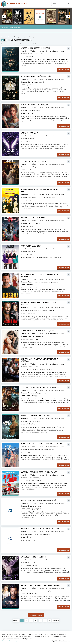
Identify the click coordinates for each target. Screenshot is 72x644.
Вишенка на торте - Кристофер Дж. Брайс (39, 500)
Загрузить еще (36, 615)
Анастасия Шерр (31, 396)
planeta (14, 4)
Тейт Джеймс (30, 424)
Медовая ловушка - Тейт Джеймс (35, 416)
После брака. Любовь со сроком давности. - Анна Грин (40, 275)
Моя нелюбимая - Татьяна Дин (34, 105)
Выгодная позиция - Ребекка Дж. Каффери (39, 472)
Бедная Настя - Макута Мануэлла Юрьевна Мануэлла (39, 360)
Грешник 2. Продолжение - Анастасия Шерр (40, 387)
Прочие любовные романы (55, 51)
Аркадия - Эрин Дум (29, 133)
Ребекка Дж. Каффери (33, 480)
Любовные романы (38, 51)
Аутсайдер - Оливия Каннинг (33, 557)
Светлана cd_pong (32, 339)
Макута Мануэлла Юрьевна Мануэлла (39, 369)
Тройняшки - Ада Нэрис (31, 246)
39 (49, 621)
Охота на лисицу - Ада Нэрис (33, 218)
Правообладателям (15, 641)
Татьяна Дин (30, 113)
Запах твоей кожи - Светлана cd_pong (37, 331)
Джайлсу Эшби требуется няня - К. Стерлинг (40, 529)
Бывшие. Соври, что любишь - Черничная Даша (41, 585)
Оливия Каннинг (31, 565)
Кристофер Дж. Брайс (33, 509)
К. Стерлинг (30, 537)
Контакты (5, 641)
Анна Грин (29, 285)
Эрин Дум (29, 141)
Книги (27, 51)
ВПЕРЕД (56, 621)
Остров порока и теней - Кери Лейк (36, 76)
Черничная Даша (31, 593)
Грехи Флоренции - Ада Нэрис (34, 161)
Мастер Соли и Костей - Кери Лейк (35, 48)
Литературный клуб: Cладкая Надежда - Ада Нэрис (40, 190)
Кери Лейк (29, 56)
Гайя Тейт (29, 452)
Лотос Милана (31, 313)
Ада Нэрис (29, 169)
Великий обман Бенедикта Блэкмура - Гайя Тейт (42, 444)
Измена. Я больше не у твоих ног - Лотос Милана (38, 303)
